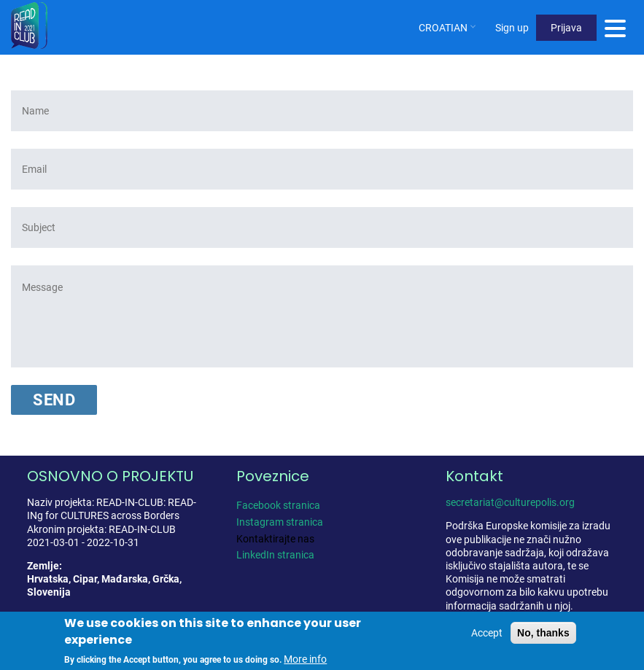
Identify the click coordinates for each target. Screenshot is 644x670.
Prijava (566, 28)
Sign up (512, 28)
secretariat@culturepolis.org (510, 502)
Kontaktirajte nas (275, 539)
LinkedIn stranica (275, 555)
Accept (487, 633)
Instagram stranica (280, 522)
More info (305, 659)
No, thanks (543, 633)
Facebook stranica (278, 505)
